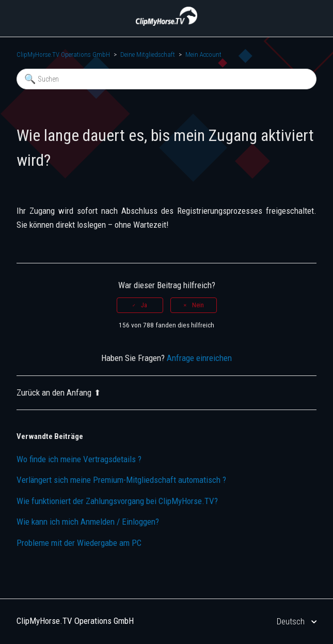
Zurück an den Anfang (59, 392)
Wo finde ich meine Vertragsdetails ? (79, 459)
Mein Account (203, 54)
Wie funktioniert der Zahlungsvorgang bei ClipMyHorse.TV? (117, 501)
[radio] (140, 305)
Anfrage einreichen (199, 358)
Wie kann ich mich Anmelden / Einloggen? (88, 522)
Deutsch (292, 621)
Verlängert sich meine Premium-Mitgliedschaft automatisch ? (121, 480)
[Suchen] (166, 79)
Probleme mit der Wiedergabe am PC (79, 543)
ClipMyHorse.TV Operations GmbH (63, 54)
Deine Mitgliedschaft (148, 54)
